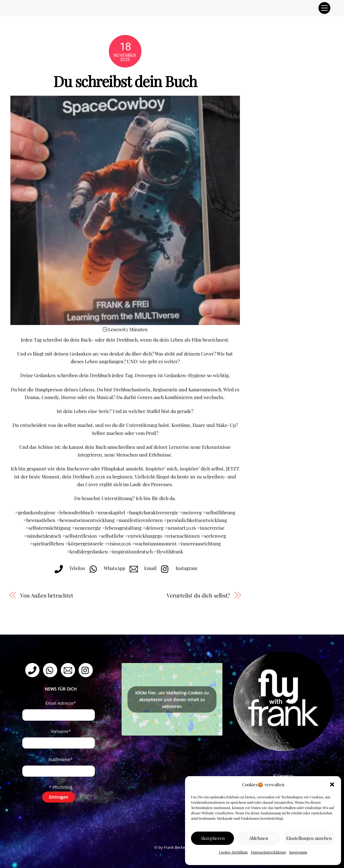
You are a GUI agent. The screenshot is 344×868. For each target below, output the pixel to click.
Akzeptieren (213, 838)
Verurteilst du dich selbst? (198, 595)
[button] (332, 784)
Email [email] (142, 568)
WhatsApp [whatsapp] (106, 568)
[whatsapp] (51, 670)
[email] (69, 670)
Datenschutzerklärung (269, 852)
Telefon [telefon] (68, 568)
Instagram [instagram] (178, 568)
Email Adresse (61, 703)
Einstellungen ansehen (309, 838)
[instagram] (87, 670)
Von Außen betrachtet (47, 595)
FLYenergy (283, 776)
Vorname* (61, 731)
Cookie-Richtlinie (233, 852)
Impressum (298, 852)
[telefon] (33, 670)
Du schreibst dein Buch (125, 81)
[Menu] (324, 8)
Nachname (61, 759)
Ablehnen (259, 838)
